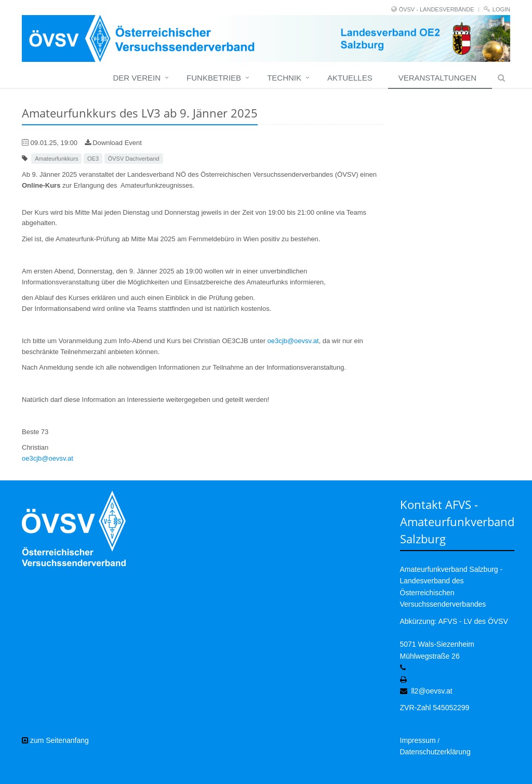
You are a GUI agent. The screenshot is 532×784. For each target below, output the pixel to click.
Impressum (418, 740)
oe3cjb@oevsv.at (293, 341)
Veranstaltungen (437, 78)
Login (501, 9)
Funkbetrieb (214, 78)
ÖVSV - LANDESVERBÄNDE (437, 9)
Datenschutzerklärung (435, 752)
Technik (284, 78)
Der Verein (137, 78)
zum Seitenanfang (55, 740)
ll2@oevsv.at (431, 691)
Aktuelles (350, 78)
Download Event (113, 143)
